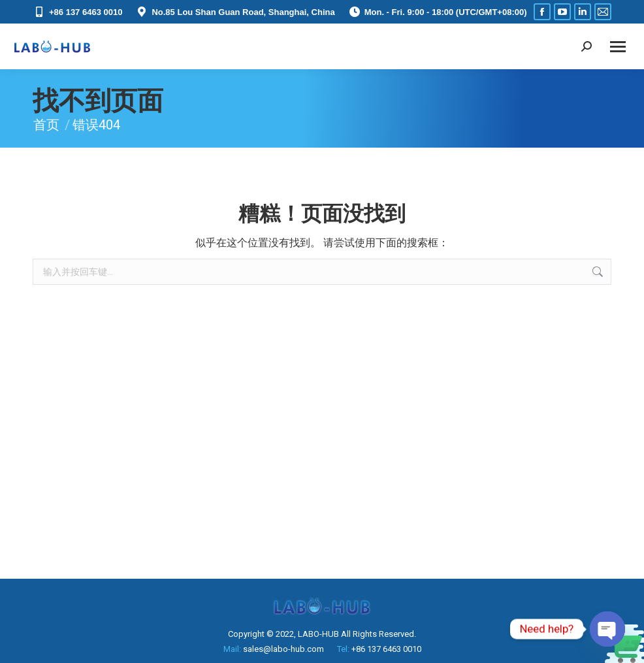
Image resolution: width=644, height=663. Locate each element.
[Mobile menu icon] (618, 47)
